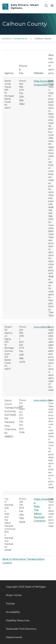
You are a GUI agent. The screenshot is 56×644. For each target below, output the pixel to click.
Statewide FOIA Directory (21, 629)
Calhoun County (43, 39)
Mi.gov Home (14, 595)
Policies (10, 604)
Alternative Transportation (14, 39)
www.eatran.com (43, 400)
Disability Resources (18, 620)
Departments (14, 637)
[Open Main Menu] (52, 5)
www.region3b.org (44, 327)
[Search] (46, 5)
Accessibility (13, 612)
